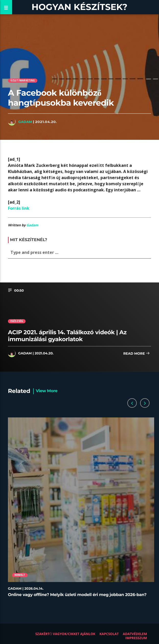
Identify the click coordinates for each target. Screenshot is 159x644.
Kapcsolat (109, 634)
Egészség (17, 321)
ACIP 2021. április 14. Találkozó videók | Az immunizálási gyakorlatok (67, 336)
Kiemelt (20, 575)
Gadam (25, 122)
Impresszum (136, 638)
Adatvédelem (135, 634)
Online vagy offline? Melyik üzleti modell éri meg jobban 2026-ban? (77, 595)
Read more (137, 354)
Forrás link (19, 208)
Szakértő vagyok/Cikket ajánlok (65, 634)
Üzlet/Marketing (23, 80)
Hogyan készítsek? (80, 7)
